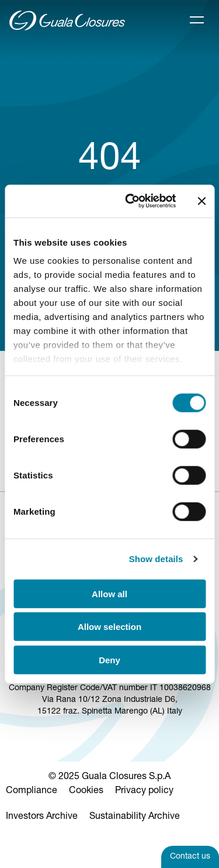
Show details (156, 559)
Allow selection (109, 627)
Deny (109, 659)
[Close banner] (201, 201)
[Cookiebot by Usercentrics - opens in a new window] (131, 201)
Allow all (109, 593)
